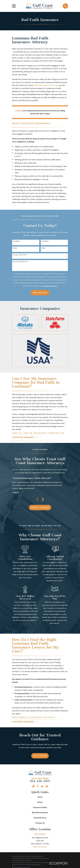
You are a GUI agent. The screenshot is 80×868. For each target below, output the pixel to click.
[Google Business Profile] (47, 787)
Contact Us (40, 824)
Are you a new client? (20, 255)
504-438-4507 (40, 782)
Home (40, 798)
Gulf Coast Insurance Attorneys (46, 85)
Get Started (40, 757)
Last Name (45, 241)
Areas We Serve (40, 819)
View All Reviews (40, 508)
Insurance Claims (40, 808)
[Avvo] (33, 787)
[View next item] (43, 500)
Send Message (40, 293)
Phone (15, 248)
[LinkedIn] (42, 787)
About (40, 803)
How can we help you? (20, 262)
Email (43, 248)
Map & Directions (40, 848)
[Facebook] (38, 787)
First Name (16, 241)
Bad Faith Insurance (40, 814)
